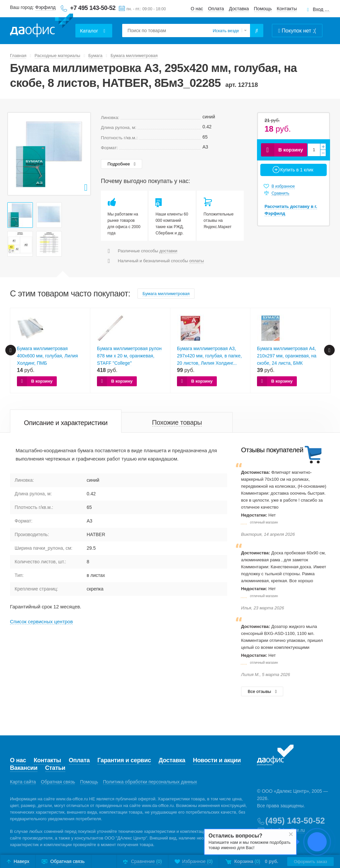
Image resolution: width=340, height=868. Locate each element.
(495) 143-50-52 (295, 821)
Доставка (239, 9)
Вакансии (24, 768)
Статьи (55, 768)
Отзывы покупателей (272, 450)
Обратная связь (58, 782)
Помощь (263, 9)
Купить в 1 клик (297, 170)
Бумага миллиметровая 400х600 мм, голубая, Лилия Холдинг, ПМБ (47, 356)
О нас (197, 9)
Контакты (287, 9)
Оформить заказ (310, 862)
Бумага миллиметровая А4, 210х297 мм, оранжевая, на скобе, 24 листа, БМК (287, 356)
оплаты (197, 261)
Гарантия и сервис (124, 760)
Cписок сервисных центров (41, 621)
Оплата (216, 9)
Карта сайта (23, 782)
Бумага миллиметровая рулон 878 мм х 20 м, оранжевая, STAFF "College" (129, 356)
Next (82, 154)
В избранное (283, 186)
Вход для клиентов (321, 9)
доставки (168, 251)
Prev (16, 154)
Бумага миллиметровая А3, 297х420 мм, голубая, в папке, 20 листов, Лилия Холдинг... (209, 356)
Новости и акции (217, 760)
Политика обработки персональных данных (150, 782)
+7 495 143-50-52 (93, 8)
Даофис (42, 27)
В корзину (291, 150)
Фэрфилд (45, 7)
